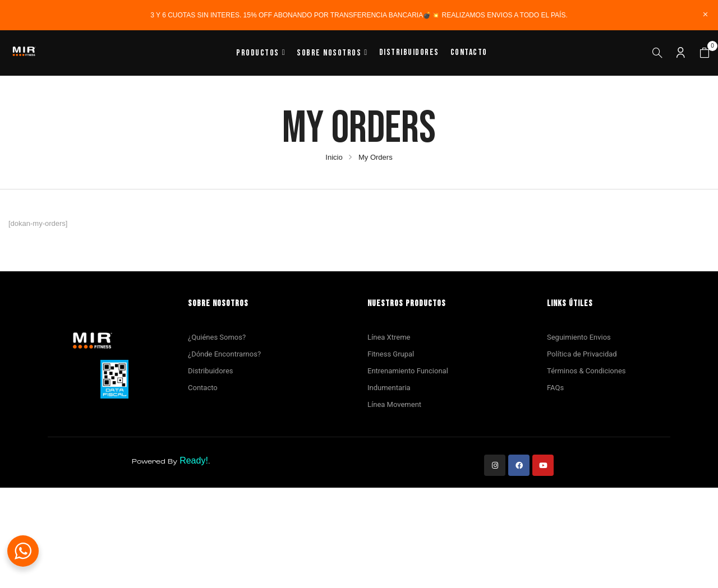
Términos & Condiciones (586, 371)
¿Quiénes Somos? (217, 337)
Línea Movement (394, 404)
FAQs (555, 388)
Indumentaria (389, 388)
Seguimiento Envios (579, 337)
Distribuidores (210, 371)
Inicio (334, 157)
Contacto (203, 388)
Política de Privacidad (582, 354)
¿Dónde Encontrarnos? (224, 354)
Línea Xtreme (389, 337)
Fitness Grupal (391, 354)
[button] (705, 53)
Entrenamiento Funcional (408, 371)
